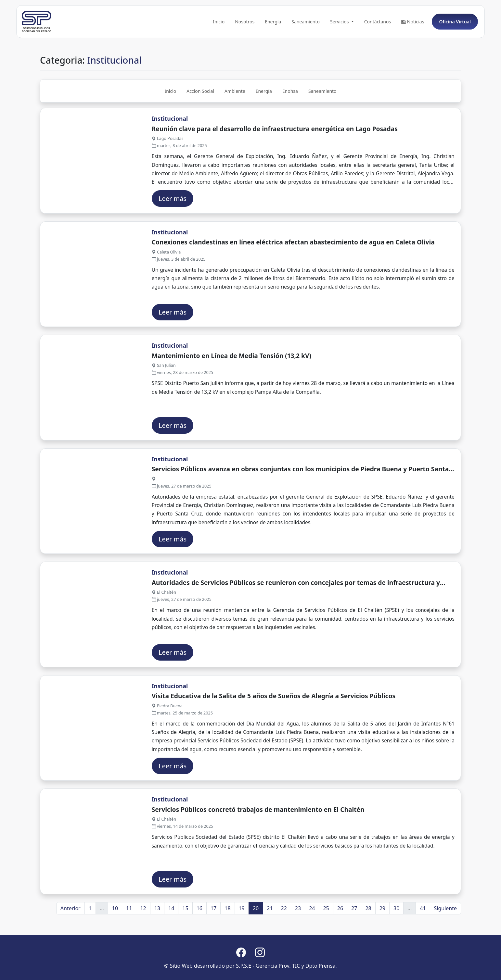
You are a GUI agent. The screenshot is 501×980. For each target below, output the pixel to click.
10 (115, 936)
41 (423, 936)
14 (171, 936)
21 (270, 936)
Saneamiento (306, 49)
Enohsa (290, 119)
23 (298, 936)
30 (396, 936)
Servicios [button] (340, 49)
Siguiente (445, 936)
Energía (273, 49)
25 (326, 936)
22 (284, 936)
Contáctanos (378, 49)
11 (129, 936)
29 (382, 936)
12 (143, 936)
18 (227, 936)
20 (256, 936)
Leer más (173, 226)
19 (242, 936)
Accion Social (200, 119)
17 (213, 936)
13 (157, 936)
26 (340, 936)
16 (199, 936)
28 (368, 936)
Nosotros (245, 49)
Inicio (219, 49)
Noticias (413, 49)
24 (312, 936)
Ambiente (235, 119)
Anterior (71, 936)
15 (185, 936)
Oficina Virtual (455, 49)
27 (354, 936)
